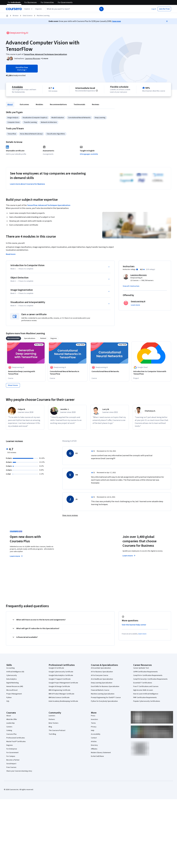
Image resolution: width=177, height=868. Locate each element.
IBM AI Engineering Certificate (59, 690)
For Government (12, 753)
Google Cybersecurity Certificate (61, 672)
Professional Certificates (16, 738)
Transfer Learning (30, 122)
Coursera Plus (11, 734)
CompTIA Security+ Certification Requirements (150, 679)
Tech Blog (52, 734)
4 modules (17, 87)
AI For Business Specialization (102, 672)
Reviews (96, 104)
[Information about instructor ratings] (137, 269)
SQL (8, 701)
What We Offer (12, 719)
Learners (52, 716)
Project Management (14, 694)
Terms (93, 723)
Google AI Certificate (56, 668)
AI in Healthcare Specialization (102, 679)
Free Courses (11, 767)
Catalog (9, 730)
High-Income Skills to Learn (143, 690)
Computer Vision (14, 122)
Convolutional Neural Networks (79, 118)
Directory (94, 745)
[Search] (101, 9)
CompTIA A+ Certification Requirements (148, 675)
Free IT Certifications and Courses (146, 686)
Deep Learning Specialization (102, 683)
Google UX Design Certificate (59, 686)
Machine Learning (43, 16)
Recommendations (58, 104)
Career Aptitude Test (141, 668)
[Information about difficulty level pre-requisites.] (97, 91)
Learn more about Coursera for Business (27, 184)
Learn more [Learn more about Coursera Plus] (16, 556)
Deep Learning (100, 118)
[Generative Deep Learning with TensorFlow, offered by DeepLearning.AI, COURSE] (26, 373)
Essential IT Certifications (143, 683)
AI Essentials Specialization (101, 668)
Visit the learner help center (134, 625)
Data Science (28, 16)
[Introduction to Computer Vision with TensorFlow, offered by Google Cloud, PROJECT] (151, 373)
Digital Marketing (13, 683)
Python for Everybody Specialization (104, 701)
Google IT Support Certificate (60, 679)
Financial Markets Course (100, 690)
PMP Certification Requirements (145, 698)
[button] (39, 9)
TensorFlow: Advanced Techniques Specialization (49, 205)
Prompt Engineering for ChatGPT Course (106, 698)
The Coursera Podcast (57, 730)
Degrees (10, 745)
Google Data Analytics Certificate (61, 675)
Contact (94, 738)
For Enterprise (12, 749)
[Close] (167, 21)
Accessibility (96, 734)
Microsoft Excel (12, 690)
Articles (94, 742)
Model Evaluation (58, 118)
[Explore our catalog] (29, 9)
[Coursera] (14, 9)
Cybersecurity (12, 675)
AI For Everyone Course (100, 675)
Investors (94, 719)
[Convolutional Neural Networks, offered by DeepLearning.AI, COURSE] (109, 371)
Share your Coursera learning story (19, 771)
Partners (52, 719)
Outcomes (24, 104)
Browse (16, 16)
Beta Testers (54, 723)
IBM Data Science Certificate (59, 698)
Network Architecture (49, 122)
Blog (50, 727)
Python (9, 698)
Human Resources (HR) (15, 686)
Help (93, 730)
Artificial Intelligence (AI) (15, 672)
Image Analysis (13, 118)
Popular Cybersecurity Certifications (147, 701)
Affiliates (94, 749)
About (10, 104)
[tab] (13, 338)
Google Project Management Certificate (63, 683)
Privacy (94, 727)
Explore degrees (75, 551)
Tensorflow (12, 134)
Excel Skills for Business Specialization (105, 686)
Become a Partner (13, 760)
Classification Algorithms (56, 134)
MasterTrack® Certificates (16, 742)
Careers (9, 727)
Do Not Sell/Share (97, 756)
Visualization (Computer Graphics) (35, 118)
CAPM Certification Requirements (145, 672)
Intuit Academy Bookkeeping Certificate (63, 701)
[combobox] (72, 9)
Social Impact (11, 764)
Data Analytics (12, 679)
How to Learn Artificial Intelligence (146, 694)
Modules (39, 104)
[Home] (7, 16)
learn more (142, 634)
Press (93, 716)
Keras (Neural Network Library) (31, 134)
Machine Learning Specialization (103, 694)
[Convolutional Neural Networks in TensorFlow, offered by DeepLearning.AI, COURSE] (68, 373)
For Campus (11, 756)
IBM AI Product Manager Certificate (61, 694)
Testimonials (79, 104)
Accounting (11, 668)
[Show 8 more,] (13, 385)
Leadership (11, 723)
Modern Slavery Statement (101, 753)
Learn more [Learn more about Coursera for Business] (129, 556)
